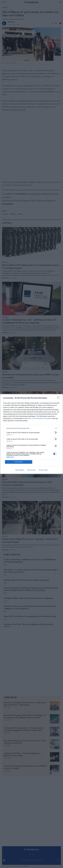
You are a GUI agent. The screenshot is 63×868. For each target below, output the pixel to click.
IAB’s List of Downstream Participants (40, 418)
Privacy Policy (43, 470)
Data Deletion (20, 470)
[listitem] (31, 428)
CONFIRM (19, 462)
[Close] (59, 398)
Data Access (31, 470)
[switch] (55, 432)
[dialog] (31, 434)
